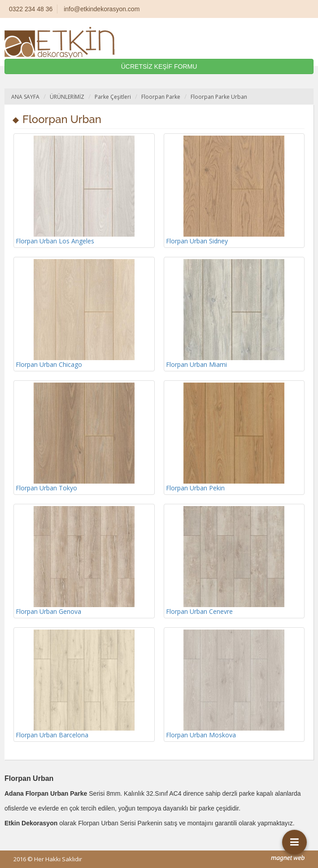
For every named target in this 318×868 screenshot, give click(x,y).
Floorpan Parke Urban (219, 97)
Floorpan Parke (161, 97)
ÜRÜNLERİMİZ (67, 97)
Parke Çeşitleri (113, 97)
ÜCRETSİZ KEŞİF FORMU (159, 66)
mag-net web (288, 858)
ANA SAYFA (25, 97)
